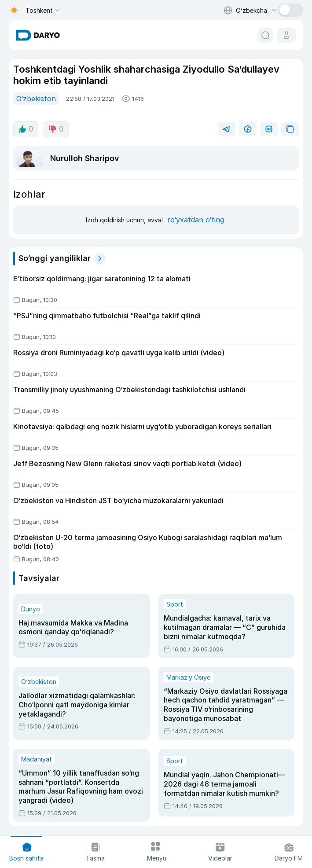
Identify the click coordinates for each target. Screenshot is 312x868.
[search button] (265, 35)
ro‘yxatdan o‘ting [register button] (193, 213)
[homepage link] (38, 35)
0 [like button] (25, 128)
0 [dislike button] (55, 128)
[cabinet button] (286, 35)
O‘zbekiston (35, 98)
